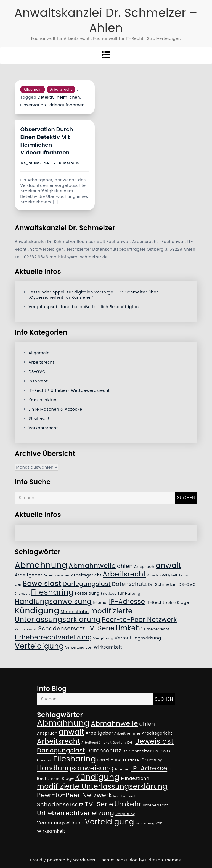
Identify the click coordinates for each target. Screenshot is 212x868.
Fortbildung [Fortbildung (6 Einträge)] (87, 593)
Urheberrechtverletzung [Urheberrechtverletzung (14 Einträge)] (53, 637)
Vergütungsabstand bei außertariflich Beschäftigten (84, 307)
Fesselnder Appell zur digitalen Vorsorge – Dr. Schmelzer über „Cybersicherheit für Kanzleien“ (93, 295)
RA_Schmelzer (35, 163)
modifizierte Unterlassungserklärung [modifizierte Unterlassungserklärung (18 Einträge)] (74, 615)
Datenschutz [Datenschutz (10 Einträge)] (129, 584)
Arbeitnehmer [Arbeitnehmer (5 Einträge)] (57, 575)
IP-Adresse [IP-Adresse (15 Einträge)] (127, 602)
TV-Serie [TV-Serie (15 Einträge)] (100, 628)
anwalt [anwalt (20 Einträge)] (169, 565)
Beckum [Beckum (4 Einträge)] (185, 575)
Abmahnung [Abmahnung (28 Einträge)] (41, 565)
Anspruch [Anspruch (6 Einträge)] (144, 567)
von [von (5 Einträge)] (89, 647)
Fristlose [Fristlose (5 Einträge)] (109, 593)
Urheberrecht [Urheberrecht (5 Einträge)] (157, 629)
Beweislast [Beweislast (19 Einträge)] (42, 583)
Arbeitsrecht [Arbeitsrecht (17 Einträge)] (124, 574)
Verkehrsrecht (43, 428)
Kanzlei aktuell (43, 400)
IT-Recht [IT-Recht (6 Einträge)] (155, 602)
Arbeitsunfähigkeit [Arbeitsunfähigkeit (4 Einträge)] (162, 575)
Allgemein (33, 89)
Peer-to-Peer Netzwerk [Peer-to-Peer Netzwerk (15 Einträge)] (139, 620)
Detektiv (46, 97)
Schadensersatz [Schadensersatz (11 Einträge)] (62, 628)
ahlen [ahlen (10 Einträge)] (125, 566)
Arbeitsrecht (61, 89)
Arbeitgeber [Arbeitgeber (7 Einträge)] (28, 575)
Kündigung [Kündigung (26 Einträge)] (37, 610)
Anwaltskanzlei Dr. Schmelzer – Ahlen (106, 20)
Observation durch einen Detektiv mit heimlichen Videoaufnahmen (47, 141)
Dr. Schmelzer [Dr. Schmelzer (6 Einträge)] (163, 584)
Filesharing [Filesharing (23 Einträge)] (52, 592)
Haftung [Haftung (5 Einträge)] (133, 593)
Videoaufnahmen (66, 105)
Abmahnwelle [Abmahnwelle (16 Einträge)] (92, 566)
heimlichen (69, 97)
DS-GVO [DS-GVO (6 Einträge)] (187, 584)
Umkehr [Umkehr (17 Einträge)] (129, 628)
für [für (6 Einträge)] (121, 593)
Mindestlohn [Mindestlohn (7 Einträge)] (75, 612)
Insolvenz (38, 381)
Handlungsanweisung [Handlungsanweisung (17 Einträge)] (53, 601)
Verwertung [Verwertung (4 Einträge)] (75, 648)
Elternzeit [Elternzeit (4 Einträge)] (22, 594)
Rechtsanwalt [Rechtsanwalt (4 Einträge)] (26, 629)
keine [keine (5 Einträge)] (171, 603)
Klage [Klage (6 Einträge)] (183, 602)
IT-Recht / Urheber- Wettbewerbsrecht (69, 390)
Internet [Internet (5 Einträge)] (100, 603)
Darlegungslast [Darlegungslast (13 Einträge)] (87, 584)
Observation (33, 105)
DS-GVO (37, 372)
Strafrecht (39, 418)
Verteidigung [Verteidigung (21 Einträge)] (39, 646)
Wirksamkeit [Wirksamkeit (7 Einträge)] (108, 647)
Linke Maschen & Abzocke (55, 409)
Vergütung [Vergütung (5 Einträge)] (103, 638)
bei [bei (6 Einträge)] (18, 584)
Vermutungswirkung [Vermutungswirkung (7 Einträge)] (138, 638)
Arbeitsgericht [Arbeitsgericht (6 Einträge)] (86, 575)
